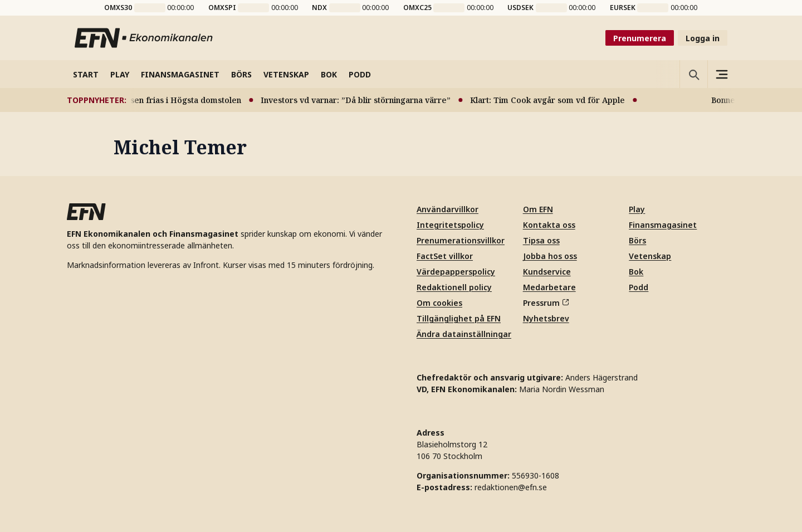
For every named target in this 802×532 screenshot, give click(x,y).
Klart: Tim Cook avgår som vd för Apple (555, 100)
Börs (637, 240)
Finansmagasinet (663, 225)
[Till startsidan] (144, 38)
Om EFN (538, 209)
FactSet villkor (445, 256)
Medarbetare (549, 287)
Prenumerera (640, 38)
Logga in (703, 38)
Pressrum (546, 303)
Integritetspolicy (450, 225)
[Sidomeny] (721, 74)
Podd (639, 287)
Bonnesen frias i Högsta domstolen (182, 100)
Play (637, 209)
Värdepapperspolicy (456, 272)
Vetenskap (650, 256)
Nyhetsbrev (546, 318)
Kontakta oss (549, 225)
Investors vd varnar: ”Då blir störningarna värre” (363, 100)
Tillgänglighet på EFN (459, 318)
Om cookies (439, 303)
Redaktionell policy (454, 287)
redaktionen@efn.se (511, 487)
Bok (636, 272)
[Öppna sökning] (693, 74)
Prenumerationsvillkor (461, 240)
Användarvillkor (448, 209)
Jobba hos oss (550, 256)
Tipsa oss (541, 240)
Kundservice (547, 272)
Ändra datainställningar (464, 334)
